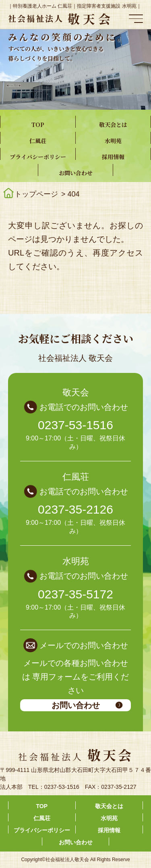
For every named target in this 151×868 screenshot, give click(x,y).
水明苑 (113, 141)
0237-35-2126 (75, 509)
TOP (38, 125)
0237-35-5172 (75, 594)
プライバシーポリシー (38, 157)
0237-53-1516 (75, 425)
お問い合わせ (76, 173)
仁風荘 (38, 141)
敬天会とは (113, 125)
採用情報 (113, 157)
